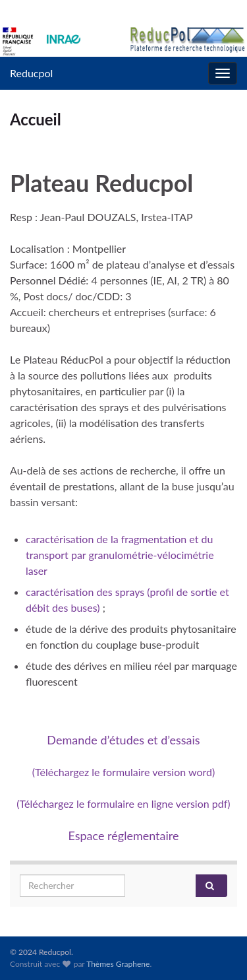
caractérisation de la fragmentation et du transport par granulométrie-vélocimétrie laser (120, 555)
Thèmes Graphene (118, 964)
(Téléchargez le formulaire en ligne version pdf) (123, 803)
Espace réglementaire (123, 835)
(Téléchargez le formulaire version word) (124, 772)
